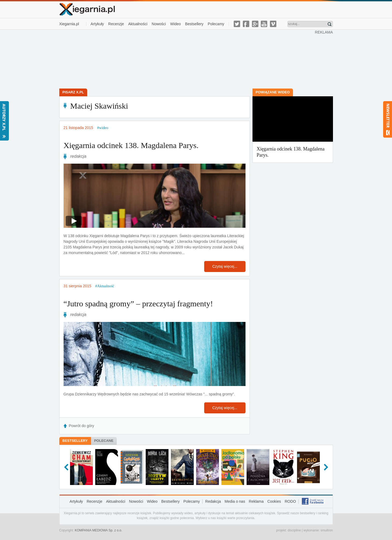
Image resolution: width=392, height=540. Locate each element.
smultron (327, 530)
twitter (237, 24)
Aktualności (138, 24)
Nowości (159, 24)
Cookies (274, 501)
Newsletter (388, 119)
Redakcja (213, 501)
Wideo (175, 24)
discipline (294, 530)
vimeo (273, 24)
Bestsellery (194, 24)
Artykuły (97, 24)
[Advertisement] (187, 58)
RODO (290, 501)
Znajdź (329, 24)
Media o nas (235, 501)
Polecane (104, 441)
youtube (264, 24)
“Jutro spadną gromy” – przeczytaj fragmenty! (138, 304)
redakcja (78, 156)
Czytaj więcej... (225, 266)
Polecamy (216, 24)
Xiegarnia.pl (69, 24)
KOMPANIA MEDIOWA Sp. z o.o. (99, 530)
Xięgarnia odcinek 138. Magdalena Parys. (131, 145)
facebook (246, 24)
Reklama (256, 501)
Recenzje (116, 24)
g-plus (255, 24)
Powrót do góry (82, 426)
